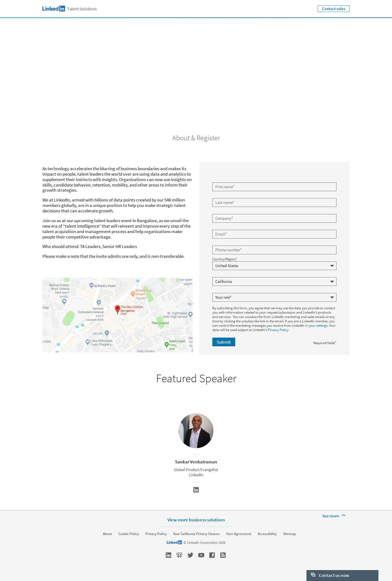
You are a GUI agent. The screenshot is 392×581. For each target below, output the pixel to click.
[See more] (335, 516)
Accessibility (267, 534)
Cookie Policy (129, 534)
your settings (318, 325)
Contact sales (334, 9)
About (107, 534)
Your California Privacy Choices (196, 534)
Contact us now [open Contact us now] (330, 575)
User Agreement (239, 534)
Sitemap (290, 534)
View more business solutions (196, 520)
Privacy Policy (278, 330)
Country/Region (225, 259)
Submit (224, 342)
